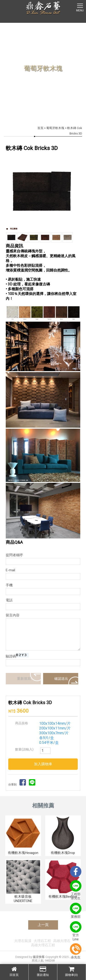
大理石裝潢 (23, 941)
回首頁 (14, 971)
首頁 (40, 128)
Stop (45, 230)
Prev (12, 190)
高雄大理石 (62, 941)
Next (74, 190)
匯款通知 (43, 971)
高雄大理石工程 (43, 945)
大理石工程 (42, 941)
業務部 (76, 911)
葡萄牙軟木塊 (55, 128)
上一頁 (43, 925)
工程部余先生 (76, 890)
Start (41, 230)
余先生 (76, 951)
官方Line (76, 931)
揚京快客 (39, 957)
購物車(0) (72, 971)
